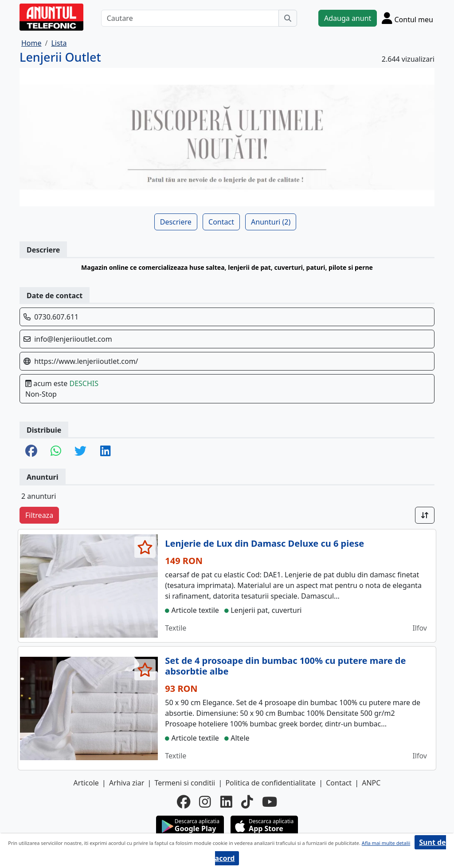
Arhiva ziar (127, 783)
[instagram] (205, 802)
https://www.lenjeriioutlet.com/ (86, 361)
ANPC (371, 783)
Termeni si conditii (185, 783)
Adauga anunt (348, 18)
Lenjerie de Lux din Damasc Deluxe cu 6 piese (264, 543)
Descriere (176, 222)
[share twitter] (80, 452)
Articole (86, 783)
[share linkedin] (106, 452)
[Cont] (407, 18)
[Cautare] (190, 18)
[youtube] (270, 802)
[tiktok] (247, 802)
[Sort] (425, 515)
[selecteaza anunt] (145, 547)
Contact (221, 222)
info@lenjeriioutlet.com (73, 339)
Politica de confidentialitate (270, 783)
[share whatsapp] (56, 452)
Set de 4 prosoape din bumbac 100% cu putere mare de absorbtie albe (285, 666)
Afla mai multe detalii (386, 843)
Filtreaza (39, 515)
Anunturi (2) (271, 222)
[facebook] (184, 802)
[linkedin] (226, 802)
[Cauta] (288, 18)
